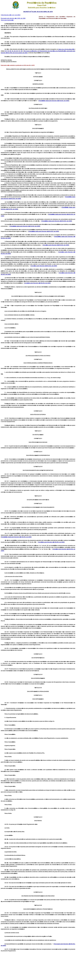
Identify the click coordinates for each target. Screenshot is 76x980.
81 (13, 51)
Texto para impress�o (7, 20)
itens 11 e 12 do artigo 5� (66, 49)
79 (8, 51)
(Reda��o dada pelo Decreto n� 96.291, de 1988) (54, 101)
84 (19, 51)
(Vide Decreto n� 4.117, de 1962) (11, 15)
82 (15, 51)
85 (21, 51)
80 (10, 51)
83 (17, 51)
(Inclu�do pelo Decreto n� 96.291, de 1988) (56, 245)
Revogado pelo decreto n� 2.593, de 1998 (13, 18)
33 (6, 51)
